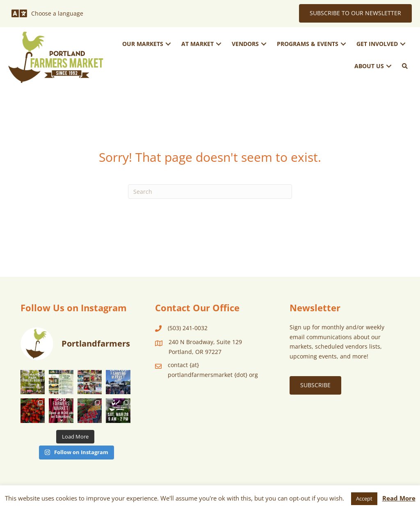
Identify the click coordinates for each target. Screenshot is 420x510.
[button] (168, 44)
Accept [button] (364, 499)
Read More (399, 498)
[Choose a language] (47, 14)
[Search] (210, 192)
